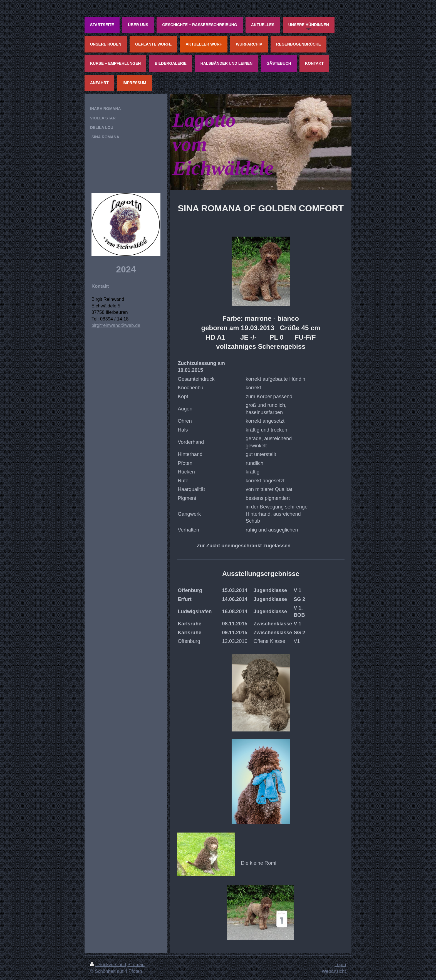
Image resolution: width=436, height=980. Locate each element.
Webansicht (334, 971)
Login (340, 965)
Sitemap (136, 965)
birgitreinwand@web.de (116, 325)
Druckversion (107, 965)
